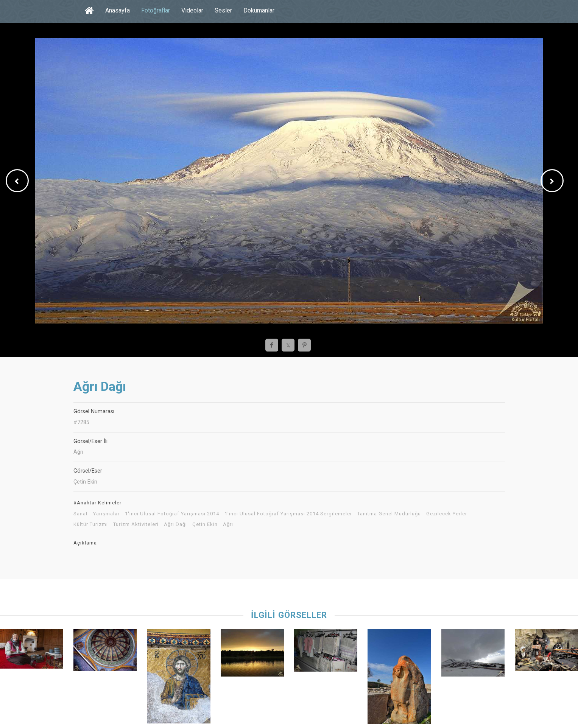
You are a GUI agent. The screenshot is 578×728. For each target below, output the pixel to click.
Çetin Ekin (205, 524)
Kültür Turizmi (91, 524)
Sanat (81, 514)
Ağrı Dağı (175, 524)
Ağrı (228, 524)
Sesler (223, 10)
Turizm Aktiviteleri (136, 524)
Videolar (192, 10)
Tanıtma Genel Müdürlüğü (389, 514)
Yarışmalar (106, 514)
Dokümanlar (259, 10)
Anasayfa (118, 10)
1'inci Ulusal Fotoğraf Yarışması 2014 (172, 514)
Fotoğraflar (156, 10)
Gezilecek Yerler (447, 514)
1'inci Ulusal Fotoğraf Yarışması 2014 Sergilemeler (288, 514)
